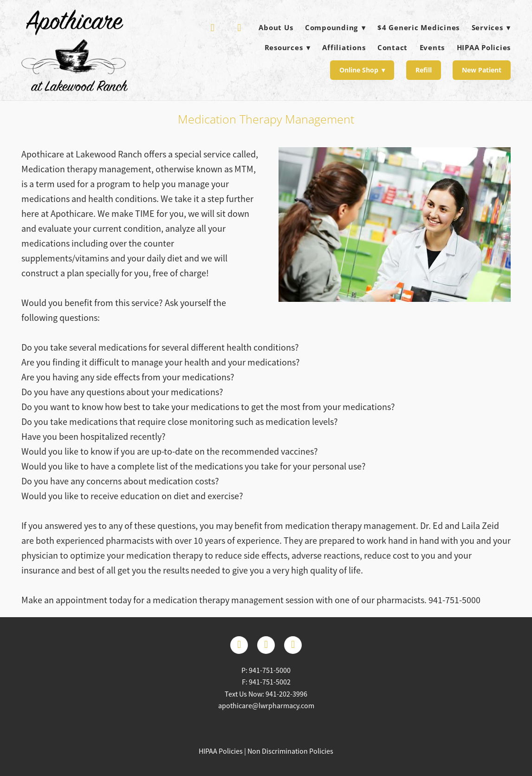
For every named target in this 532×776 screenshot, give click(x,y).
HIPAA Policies (484, 47)
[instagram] (293, 645)
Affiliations (344, 47)
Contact (393, 47)
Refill (424, 70)
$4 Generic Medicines (418, 27)
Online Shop (362, 70)
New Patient (482, 70)
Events (432, 47)
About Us (276, 27)
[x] (266, 645)
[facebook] (240, 28)
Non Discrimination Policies (290, 751)
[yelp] (213, 28)
